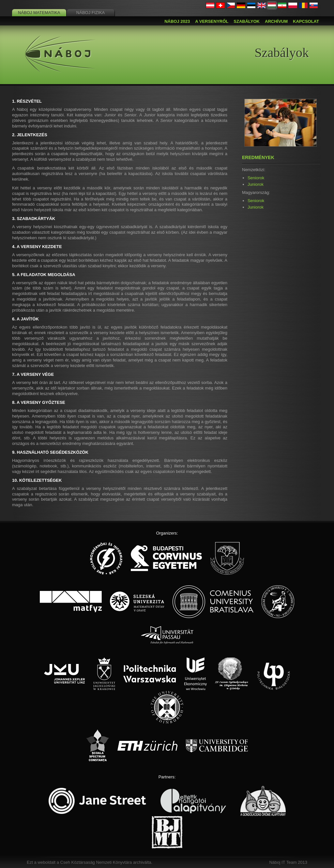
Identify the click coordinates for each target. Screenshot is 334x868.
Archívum (276, 21)
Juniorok (256, 184)
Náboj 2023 (177, 21)
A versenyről (212, 21)
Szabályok (247, 21)
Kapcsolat (306, 21)
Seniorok (256, 178)
